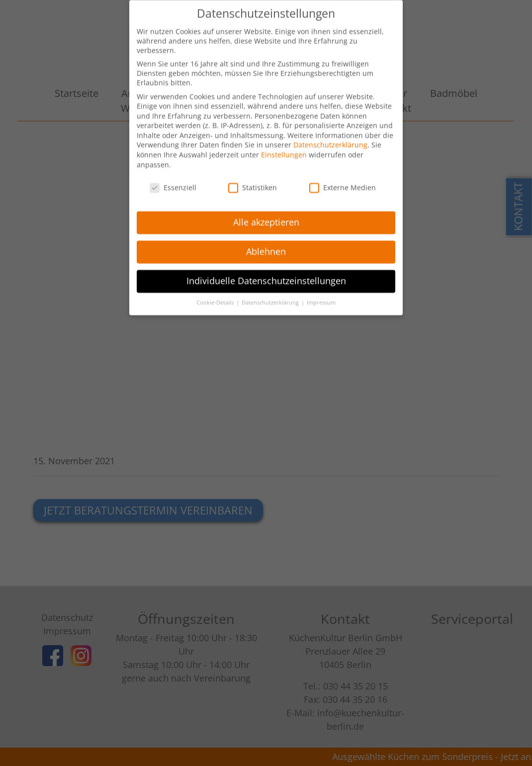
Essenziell (173, 181)
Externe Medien (343, 181)
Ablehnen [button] (266, 245)
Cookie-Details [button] (216, 296)
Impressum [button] (321, 296)
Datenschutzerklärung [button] (271, 296)
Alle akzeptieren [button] (266, 216)
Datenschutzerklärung (330, 139)
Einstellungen (284, 148)
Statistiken (253, 181)
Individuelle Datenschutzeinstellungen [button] (266, 274)
